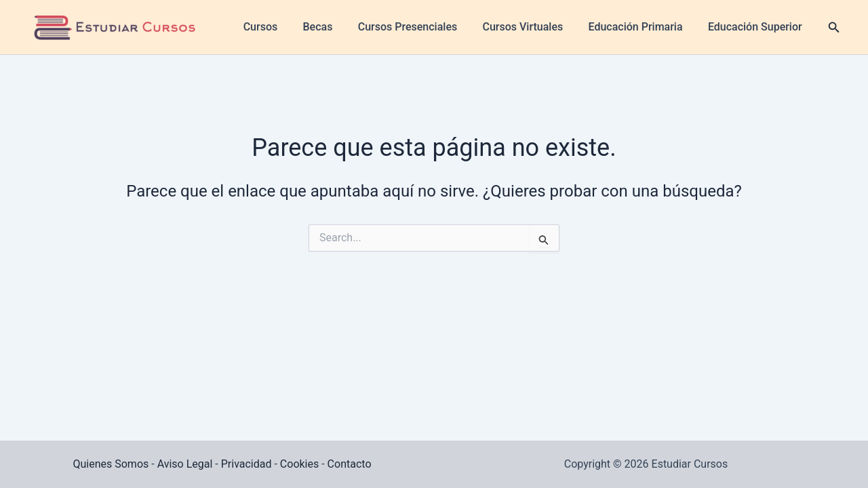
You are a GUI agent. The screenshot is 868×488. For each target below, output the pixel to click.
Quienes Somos (111, 464)
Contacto (350, 464)
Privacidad (246, 464)
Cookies (299, 464)
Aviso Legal (185, 464)
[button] (812, 27)
